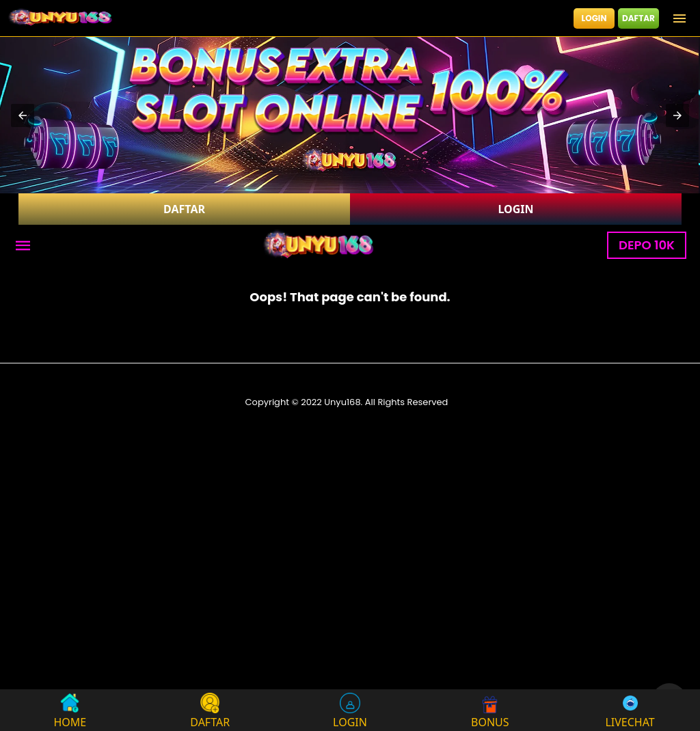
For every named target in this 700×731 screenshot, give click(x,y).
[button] (23, 115)
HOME (70, 710)
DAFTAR (638, 18)
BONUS (490, 710)
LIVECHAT (630, 710)
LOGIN (594, 18)
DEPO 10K (647, 245)
